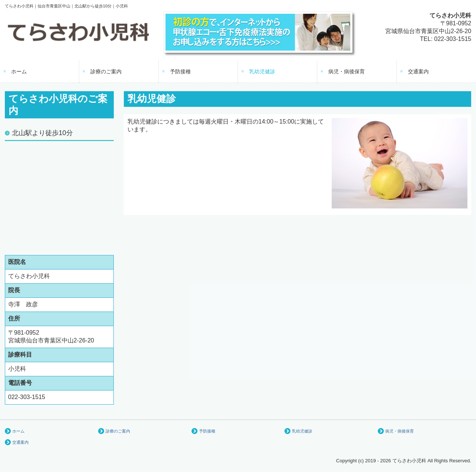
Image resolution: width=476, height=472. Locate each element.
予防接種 (180, 71)
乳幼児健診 (262, 71)
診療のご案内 (106, 71)
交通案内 (418, 71)
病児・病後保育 (347, 71)
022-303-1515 (453, 39)
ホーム (19, 71)
